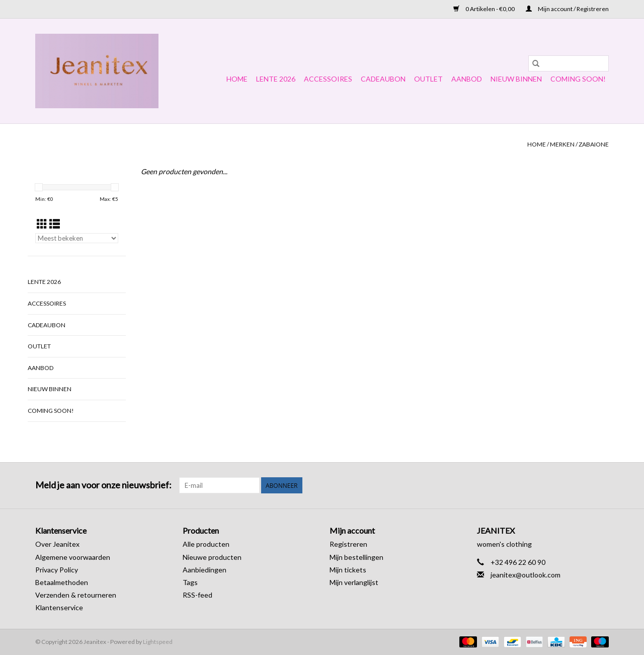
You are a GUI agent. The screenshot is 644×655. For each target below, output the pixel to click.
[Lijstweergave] (55, 224)
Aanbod (467, 79)
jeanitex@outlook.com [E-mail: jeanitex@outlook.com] (526, 575)
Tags (190, 582)
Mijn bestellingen (356, 557)
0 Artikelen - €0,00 (485, 9)
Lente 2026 (276, 79)
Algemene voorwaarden (73, 557)
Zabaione (594, 144)
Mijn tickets (348, 570)
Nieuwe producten (212, 557)
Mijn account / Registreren (567, 9)
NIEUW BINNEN (516, 79)
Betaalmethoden (62, 582)
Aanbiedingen (205, 570)
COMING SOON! (578, 79)
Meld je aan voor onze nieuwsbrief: (103, 485)
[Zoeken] (569, 63)
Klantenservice (59, 607)
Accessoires (328, 79)
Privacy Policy (57, 570)
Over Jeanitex (57, 544)
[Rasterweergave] (42, 224)
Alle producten (206, 544)
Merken (562, 144)
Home (237, 79)
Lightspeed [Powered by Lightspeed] (158, 642)
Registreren (348, 544)
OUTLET (428, 79)
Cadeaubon (383, 79)
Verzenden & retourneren (76, 595)
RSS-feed (197, 595)
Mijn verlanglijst (354, 582)
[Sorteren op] (77, 238)
